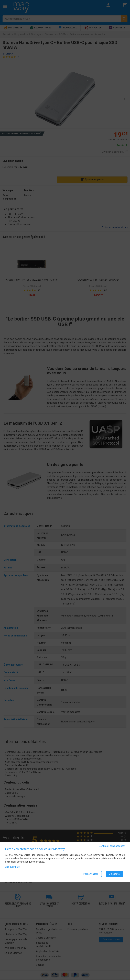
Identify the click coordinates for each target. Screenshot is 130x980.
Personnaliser (91, 874)
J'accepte (114, 874)
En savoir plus (12, 867)
